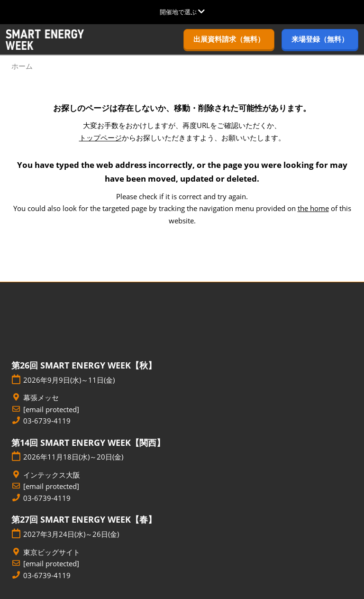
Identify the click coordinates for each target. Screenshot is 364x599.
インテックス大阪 (52, 475)
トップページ (100, 138)
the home (313, 208)
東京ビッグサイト (52, 552)
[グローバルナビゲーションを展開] (182, 12)
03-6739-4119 (47, 421)
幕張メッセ (41, 398)
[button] (229, 39)
